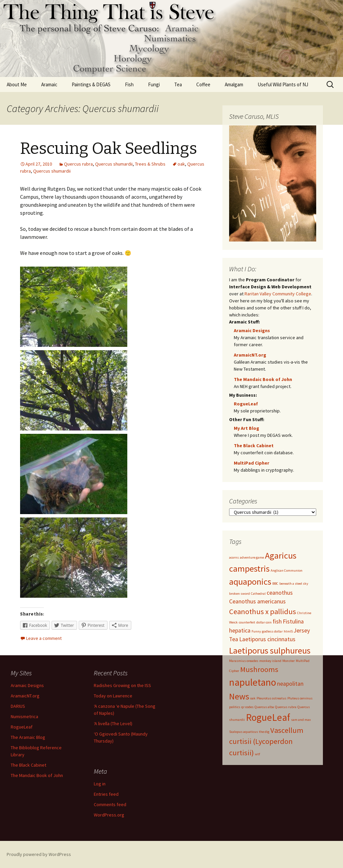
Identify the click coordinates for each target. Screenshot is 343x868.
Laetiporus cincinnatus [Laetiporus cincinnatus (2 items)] (267, 639)
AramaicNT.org (250, 355)
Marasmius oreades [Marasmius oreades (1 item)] (244, 661)
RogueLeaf (246, 404)
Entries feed (106, 794)
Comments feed (110, 804)
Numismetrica (24, 716)
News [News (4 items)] (239, 696)
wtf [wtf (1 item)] (257, 754)
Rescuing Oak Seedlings (109, 149)
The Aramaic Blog (28, 737)
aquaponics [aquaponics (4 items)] (250, 582)
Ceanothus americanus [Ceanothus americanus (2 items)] (257, 601)
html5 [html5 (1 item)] (288, 631)
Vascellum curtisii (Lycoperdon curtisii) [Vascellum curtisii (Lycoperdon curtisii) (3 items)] (266, 741)
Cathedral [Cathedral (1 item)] (258, 594)
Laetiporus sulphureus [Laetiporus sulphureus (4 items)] (270, 650)
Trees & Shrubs (150, 164)
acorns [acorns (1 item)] (234, 557)
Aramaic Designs (252, 330)
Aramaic (49, 84)
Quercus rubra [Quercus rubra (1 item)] (286, 707)
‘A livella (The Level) (113, 724)
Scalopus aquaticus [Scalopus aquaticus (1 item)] (244, 732)
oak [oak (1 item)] (253, 698)
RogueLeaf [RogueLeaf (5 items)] (268, 717)
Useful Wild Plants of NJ (283, 84)
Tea (178, 84)
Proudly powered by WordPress (39, 854)
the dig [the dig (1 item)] (264, 732)
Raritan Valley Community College (278, 294)
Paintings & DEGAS (91, 84)
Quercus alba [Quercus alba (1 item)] (264, 707)
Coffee (203, 84)
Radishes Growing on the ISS (122, 685)
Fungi (154, 84)
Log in (100, 784)
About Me (17, 84)
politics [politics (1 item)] (235, 707)
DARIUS (18, 706)
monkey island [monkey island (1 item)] (270, 661)
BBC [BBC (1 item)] (275, 584)
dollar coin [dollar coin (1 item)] (264, 622)
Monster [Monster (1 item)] (289, 661)
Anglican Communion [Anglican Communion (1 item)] (287, 570)
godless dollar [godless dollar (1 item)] (272, 631)
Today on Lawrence (113, 696)
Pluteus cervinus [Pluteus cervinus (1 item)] (300, 698)
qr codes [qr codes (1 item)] (247, 707)
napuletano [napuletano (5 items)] (253, 682)
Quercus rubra (78, 164)
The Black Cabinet (254, 446)
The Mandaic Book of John (263, 379)
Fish (129, 84)
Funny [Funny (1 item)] (256, 631)
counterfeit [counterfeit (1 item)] (247, 622)
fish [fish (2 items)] (277, 621)
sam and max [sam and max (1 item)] (301, 720)
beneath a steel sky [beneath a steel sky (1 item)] (294, 584)
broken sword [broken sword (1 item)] (239, 594)
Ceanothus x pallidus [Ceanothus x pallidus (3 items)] (263, 611)
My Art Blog (247, 428)
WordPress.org (109, 815)
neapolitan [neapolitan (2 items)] (290, 684)
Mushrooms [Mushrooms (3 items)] (259, 669)
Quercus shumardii (114, 164)
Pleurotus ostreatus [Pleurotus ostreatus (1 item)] (271, 698)
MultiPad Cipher (252, 463)
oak (181, 164)
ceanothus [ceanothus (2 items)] (280, 593)
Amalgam (234, 84)
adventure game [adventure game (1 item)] (252, 557)
